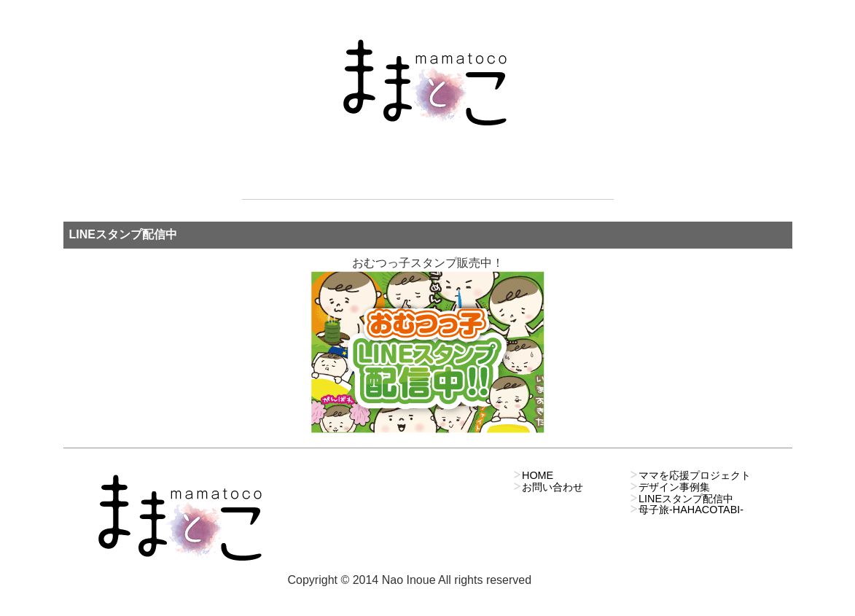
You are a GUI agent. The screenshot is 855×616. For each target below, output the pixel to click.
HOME (538, 475)
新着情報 (325, 14)
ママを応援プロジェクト (407, 14)
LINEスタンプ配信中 (686, 499)
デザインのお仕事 (491, 14)
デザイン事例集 (674, 487)
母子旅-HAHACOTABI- (691, 510)
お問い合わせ (547, 14)
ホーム (275, 14)
